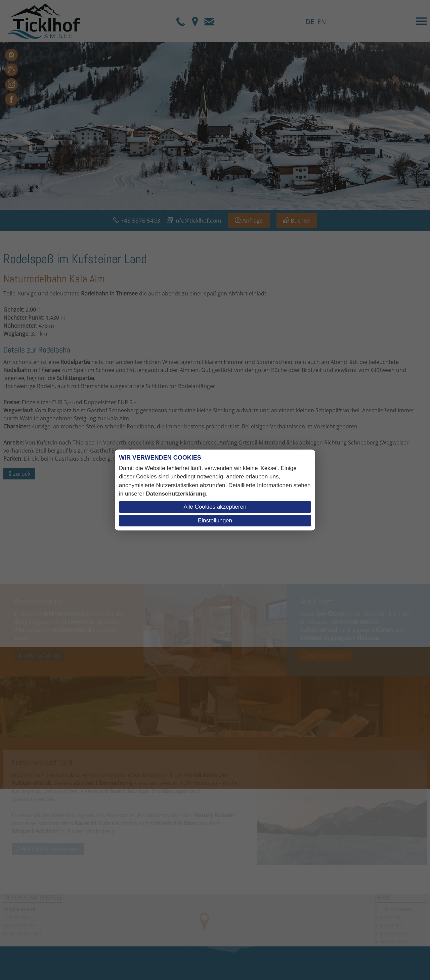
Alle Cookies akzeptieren (215, 507)
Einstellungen (215, 521)
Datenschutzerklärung (176, 494)
